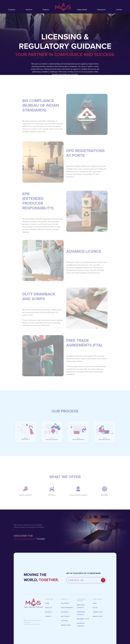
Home (47, 603)
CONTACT (48, 616)
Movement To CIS (83, 619)
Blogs (95, 608)
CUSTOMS (64, 621)
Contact (119, 10)
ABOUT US (48, 608)
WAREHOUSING (66, 625)
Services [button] (29, 10)
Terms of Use (98, 612)
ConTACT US (87, 580)
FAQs (95, 603)
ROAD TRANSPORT (67, 608)
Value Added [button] (82, 10)
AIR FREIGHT (65, 612)
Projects (46, 10)
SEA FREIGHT (65, 603)
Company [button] (12, 10)
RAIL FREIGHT (65, 616)
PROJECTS (48, 612)
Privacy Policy (98, 616)
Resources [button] (101, 10)
